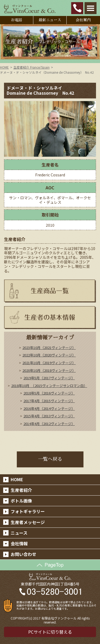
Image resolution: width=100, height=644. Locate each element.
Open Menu (91, 8)
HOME (4, 67)
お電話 (17, 20)
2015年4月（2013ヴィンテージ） (49, 416)
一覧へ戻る (50, 459)
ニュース (19, 533)
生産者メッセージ (28, 522)
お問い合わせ (23, 554)
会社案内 (83, 20)
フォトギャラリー (28, 511)
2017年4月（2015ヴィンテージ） (49, 401)
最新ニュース (50, 20)
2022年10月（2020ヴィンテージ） (49, 355)
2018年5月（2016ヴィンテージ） (49, 393)
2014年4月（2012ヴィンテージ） (49, 424)
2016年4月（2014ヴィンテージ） (49, 408)
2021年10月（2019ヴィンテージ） (49, 363)
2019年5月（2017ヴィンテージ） (49, 378)
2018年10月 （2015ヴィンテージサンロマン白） (49, 386)
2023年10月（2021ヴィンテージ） (49, 348)
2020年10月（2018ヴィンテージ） (49, 370)
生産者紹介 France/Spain (31, 67)
